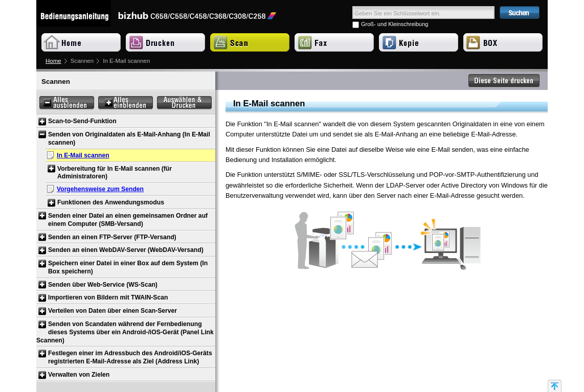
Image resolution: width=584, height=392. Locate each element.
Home (53, 61)
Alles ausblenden (67, 103)
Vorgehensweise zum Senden (100, 189)
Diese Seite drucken (504, 81)
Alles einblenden (126, 103)
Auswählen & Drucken (184, 103)
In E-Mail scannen (83, 155)
